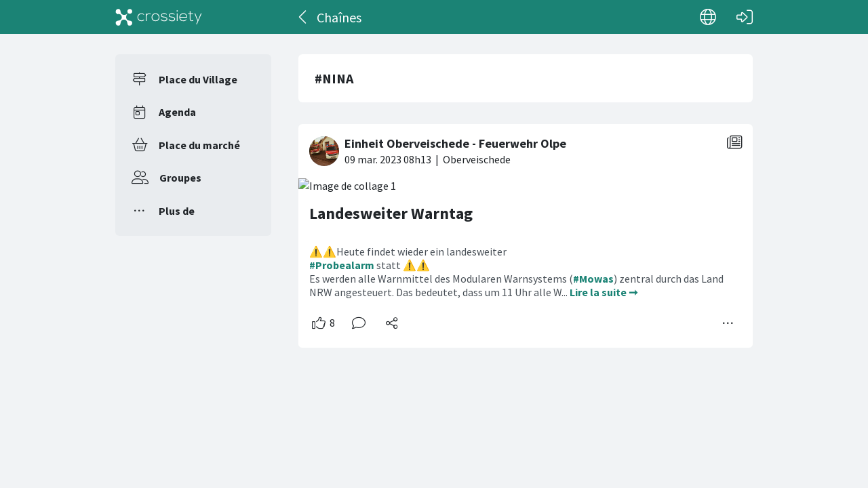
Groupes (180, 178)
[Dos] (303, 17)
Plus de (177, 211)
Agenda (177, 112)
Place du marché (199, 145)
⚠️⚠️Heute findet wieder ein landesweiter (408, 251)
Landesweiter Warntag (391, 213)
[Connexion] (745, 17)
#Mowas (593, 279)
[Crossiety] (159, 17)
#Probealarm (342, 265)
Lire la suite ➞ (604, 292)
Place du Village (198, 79)
